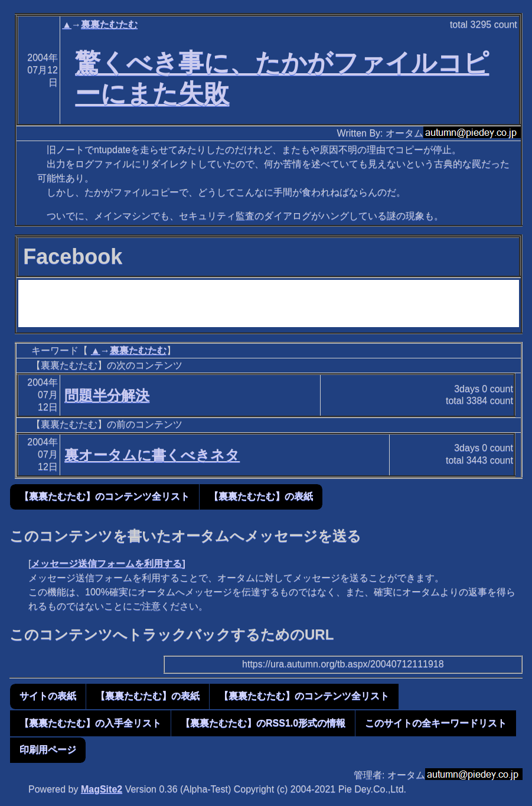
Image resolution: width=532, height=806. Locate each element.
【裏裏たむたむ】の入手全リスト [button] (90, 723)
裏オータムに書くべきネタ (152, 455)
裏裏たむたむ (109, 25)
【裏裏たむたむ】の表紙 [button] (261, 496)
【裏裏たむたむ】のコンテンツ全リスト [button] (105, 496)
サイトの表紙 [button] (48, 696)
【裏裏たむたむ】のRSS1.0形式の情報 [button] (263, 723)
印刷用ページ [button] (48, 750)
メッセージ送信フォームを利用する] (108, 564)
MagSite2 (102, 789)
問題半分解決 (107, 395)
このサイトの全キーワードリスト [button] (436, 723)
